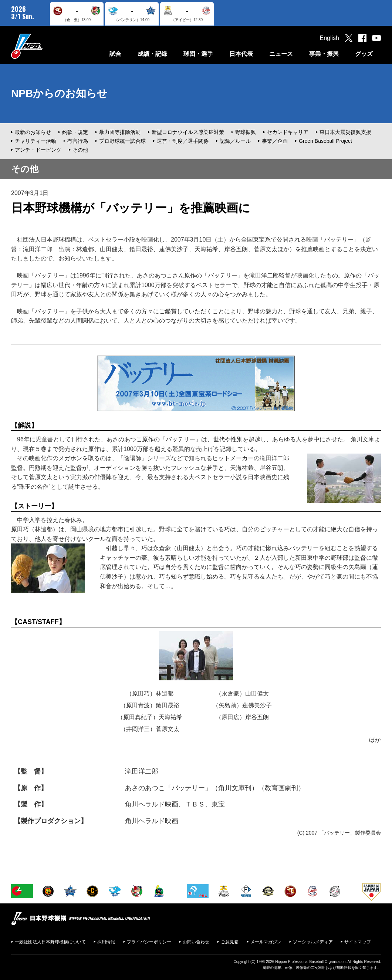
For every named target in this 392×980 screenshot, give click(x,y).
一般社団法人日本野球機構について (50, 942)
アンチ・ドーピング (38, 150)
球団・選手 (198, 54)
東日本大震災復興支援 (345, 132)
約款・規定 (75, 132)
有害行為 (78, 141)
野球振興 (246, 132)
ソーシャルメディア (313, 942)
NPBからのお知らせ (59, 93)
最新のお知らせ (33, 132)
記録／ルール (235, 141)
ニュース (281, 54)
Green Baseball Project (325, 141)
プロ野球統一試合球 (122, 141)
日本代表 (241, 54)
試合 (115, 54)
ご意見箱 (230, 942)
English (330, 38)
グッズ (364, 54)
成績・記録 (152, 54)
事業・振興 (324, 54)
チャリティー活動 (36, 141)
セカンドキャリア (288, 132)
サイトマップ (358, 942)
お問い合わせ (196, 942)
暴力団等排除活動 (120, 132)
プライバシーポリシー (149, 942)
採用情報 (106, 942)
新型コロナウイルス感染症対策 (188, 132)
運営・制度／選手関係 (183, 141)
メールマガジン (266, 942)
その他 (80, 150)
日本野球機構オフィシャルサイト (45, 46)
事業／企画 (275, 141)
